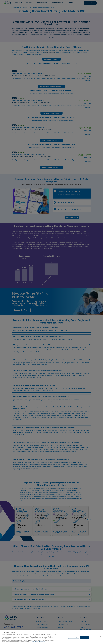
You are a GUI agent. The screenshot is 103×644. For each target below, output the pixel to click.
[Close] (101, 637)
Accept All (85, 637)
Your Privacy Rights (74, 637)
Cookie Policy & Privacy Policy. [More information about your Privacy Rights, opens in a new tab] (38, 642)
